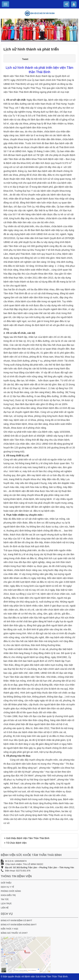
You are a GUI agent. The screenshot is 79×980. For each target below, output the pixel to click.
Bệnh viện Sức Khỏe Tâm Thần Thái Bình (46, 977)
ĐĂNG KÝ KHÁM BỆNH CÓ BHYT (16, 921)
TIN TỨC (5, 899)
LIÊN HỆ (5, 908)
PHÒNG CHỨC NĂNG (11, 891)
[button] (7, 30)
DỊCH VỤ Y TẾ (7, 887)
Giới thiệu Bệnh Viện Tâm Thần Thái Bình (28, 838)
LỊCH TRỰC (6, 904)
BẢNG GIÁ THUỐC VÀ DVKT (14, 933)
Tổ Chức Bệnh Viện (16, 843)
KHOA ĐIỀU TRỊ (8, 895)
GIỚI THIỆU (6, 883)
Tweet (25, 59)
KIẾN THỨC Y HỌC (10, 929)
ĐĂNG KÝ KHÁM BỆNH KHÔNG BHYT (19, 925)
